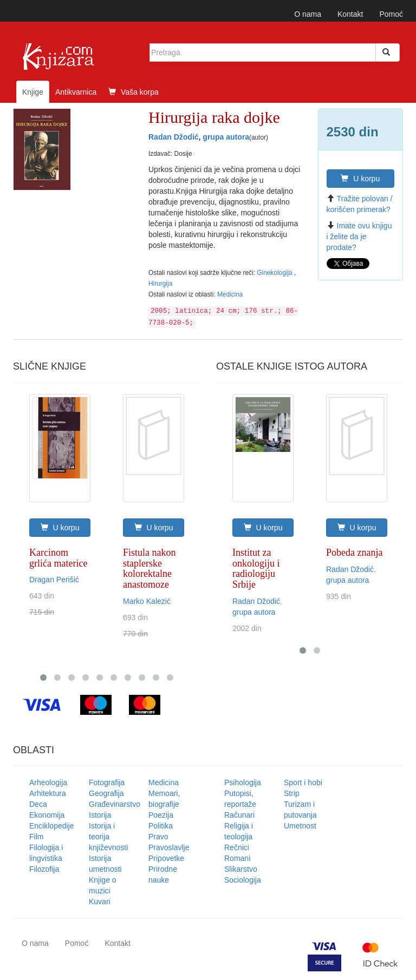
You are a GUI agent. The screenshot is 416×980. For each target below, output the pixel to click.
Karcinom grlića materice (58, 558)
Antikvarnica (76, 92)
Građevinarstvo (115, 804)
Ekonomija (47, 815)
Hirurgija (160, 284)
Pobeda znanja (354, 553)
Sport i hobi (303, 782)
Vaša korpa (134, 92)
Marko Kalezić (147, 601)
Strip (292, 793)
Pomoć (391, 14)
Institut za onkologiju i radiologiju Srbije (256, 568)
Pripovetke (166, 858)
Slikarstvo (241, 869)
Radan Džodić (174, 137)
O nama (308, 14)
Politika (161, 826)
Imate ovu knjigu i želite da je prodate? (359, 236)
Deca (38, 804)
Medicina (230, 294)
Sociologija (243, 880)
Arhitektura (48, 793)
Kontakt (350, 14)
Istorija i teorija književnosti (108, 837)
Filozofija (44, 869)
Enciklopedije (52, 826)
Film (36, 837)
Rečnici (237, 847)
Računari (239, 815)
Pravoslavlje (169, 847)
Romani (237, 858)
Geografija (106, 793)
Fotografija (107, 782)
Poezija (161, 815)
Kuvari (100, 902)
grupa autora (226, 137)
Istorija (100, 815)
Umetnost (300, 826)
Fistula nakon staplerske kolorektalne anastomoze (149, 568)
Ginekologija (275, 273)
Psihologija (243, 782)
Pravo (158, 837)
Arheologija (48, 782)
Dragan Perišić (54, 580)
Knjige (33, 92)
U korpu (360, 179)
